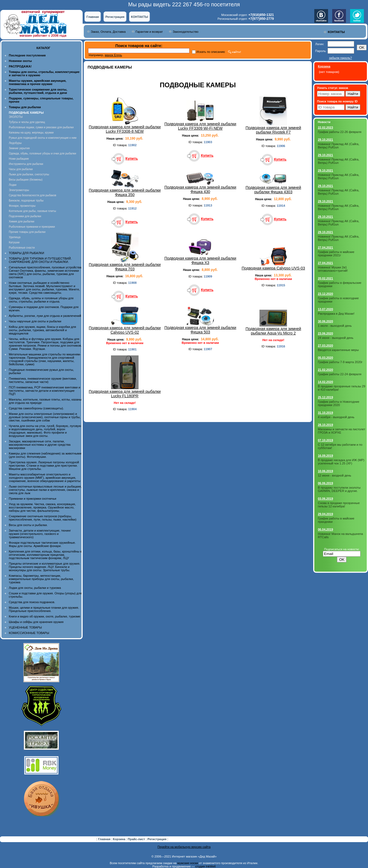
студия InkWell (205, 866)
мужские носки (188, 863)
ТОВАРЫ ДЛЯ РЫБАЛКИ (26, 253)
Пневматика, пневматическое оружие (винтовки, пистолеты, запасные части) (43, 380)
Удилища (15, 237)
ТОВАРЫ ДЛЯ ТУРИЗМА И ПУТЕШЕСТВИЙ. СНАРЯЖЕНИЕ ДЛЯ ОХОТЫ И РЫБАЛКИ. (40, 260)
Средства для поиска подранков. (32, 602)
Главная (93, 17)
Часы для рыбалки (21, 169)
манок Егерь (113, 55)
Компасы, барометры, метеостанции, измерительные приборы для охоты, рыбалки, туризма (41, 579)
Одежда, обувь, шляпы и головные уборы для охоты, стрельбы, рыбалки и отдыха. (41, 300)
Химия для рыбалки (21, 221)
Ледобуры (15, 143)
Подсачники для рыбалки (25, 216)
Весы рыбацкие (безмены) (26, 180)
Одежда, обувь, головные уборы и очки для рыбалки (42, 153)
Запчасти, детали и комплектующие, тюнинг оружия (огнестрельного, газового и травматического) (40, 534)
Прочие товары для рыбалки (27, 232)
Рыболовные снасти (22, 248)
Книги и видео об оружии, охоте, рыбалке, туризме (44, 616)
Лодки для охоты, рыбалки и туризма (35, 588)
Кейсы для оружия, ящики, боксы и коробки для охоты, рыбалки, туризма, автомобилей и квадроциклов (42, 330)
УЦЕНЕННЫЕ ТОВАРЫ (25, 627)
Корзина (120, 839)
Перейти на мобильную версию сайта (184, 847)
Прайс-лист (137, 839)
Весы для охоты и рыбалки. (28, 525)
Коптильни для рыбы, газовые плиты (32, 211)
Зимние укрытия (19, 148)
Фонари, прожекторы (22, 206)
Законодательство (186, 32)
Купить (132, 158)
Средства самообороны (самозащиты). (36, 408)
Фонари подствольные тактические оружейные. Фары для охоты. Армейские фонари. (42, 544)
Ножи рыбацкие (19, 159)
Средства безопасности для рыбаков (33, 195)
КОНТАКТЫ (140, 17)
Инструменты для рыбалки (26, 164)
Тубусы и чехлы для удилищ (27, 122)
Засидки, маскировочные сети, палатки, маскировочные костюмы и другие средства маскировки (40, 445)
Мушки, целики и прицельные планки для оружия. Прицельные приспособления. (44, 609)
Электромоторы (19, 190)
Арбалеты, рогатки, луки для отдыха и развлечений (45, 316)
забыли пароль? (340, 58)
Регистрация (115, 17)
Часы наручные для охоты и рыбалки (35, 321)
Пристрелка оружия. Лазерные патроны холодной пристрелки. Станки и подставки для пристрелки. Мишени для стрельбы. (44, 466)
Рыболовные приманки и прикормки (32, 227)
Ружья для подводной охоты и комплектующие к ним (43, 138)
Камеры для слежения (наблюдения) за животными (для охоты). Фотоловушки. (45, 455)
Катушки (14, 242)
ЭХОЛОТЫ (16, 117)
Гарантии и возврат (149, 32)
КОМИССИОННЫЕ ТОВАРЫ (29, 633)
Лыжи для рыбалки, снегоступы (29, 174)
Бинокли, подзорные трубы (26, 201)
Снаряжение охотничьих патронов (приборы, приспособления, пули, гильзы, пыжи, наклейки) (43, 518)
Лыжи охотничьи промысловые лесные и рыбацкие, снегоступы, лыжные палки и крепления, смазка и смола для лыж (45, 490)
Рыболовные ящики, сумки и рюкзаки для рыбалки (41, 127)
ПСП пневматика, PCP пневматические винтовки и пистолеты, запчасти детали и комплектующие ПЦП (44, 391)
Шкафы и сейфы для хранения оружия (36, 622)
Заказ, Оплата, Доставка (108, 32)
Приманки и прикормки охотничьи (33, 499)
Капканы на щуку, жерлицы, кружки (31, 133)
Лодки (13, 185)
